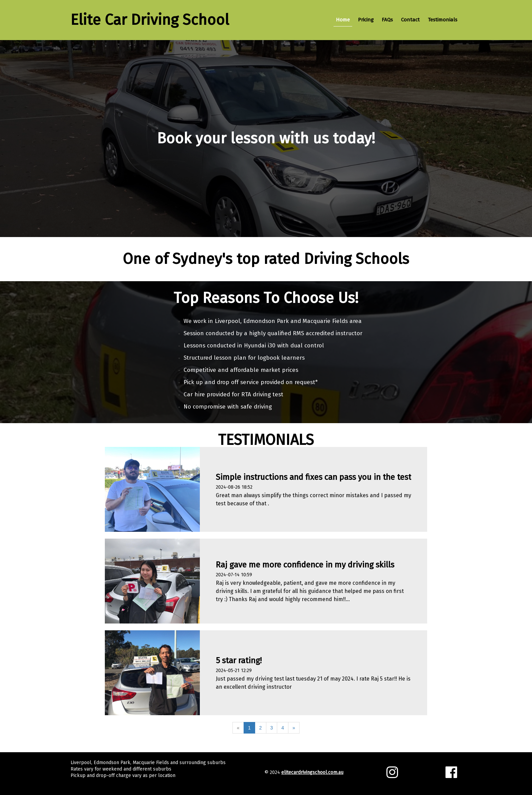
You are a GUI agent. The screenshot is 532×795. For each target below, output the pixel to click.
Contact (410, 20)
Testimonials (443, 20)
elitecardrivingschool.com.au (312, 772)
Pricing (366, 20)
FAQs (387, 20)
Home (343, 20)
